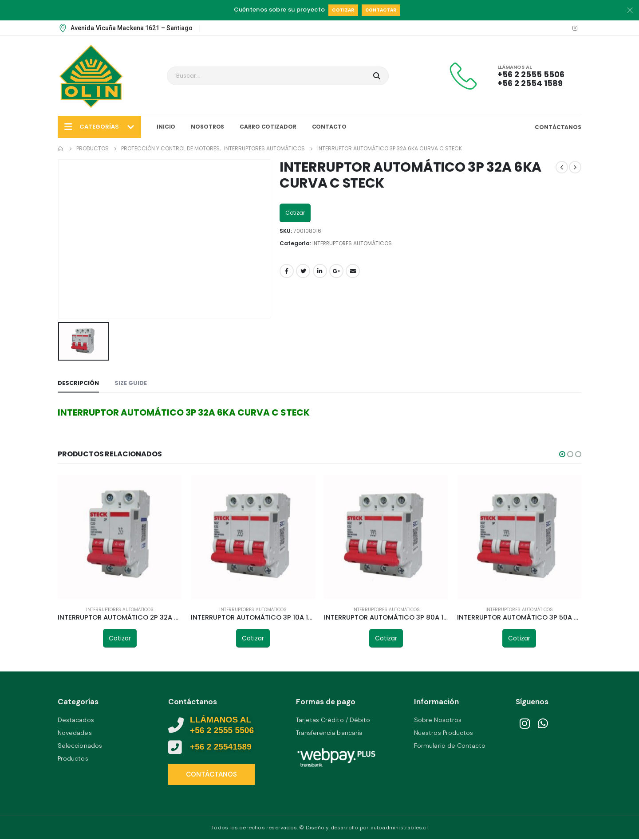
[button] (562, 454)
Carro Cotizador (268, 127)
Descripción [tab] (78, 383)
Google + (336, 271)
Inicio (166, 127)
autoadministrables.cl (399, 828)
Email (353, 271)
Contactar (381, 10)
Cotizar (343, 10)
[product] (120, 537)
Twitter (303, 271)
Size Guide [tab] (131, 383)
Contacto (329, 127)
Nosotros (207, 127)
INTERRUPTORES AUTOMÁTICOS (352, 243)
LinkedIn (320, 271)
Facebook (287, 271)
